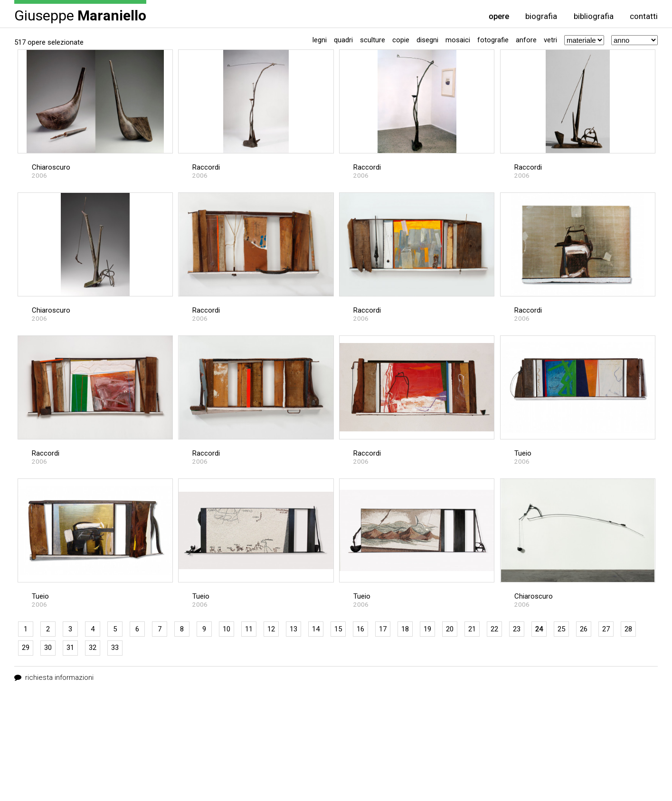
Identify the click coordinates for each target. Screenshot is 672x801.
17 (383, 629)
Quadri (343, 40)
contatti (644, 16)
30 (48, 648)
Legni (320, 40)
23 (517, 629)
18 (405, 629)
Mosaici (458, 40)
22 (494, 629)
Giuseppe (80, 15)
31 (70, 648)
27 (606, 629)
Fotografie (493, 40)
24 (539, 629)
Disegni (427, 40)
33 (115, 648)
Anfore (526, 40)
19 (427, 629)
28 (628, 629)
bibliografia (594, 16)
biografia (541, 16)
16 (360, 629)
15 (338, 629)
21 (472, 629)
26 (584, 629)
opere (499, 16)
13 (293, 629)
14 (316, 629)
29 (26, 648)
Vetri (550, 40)
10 (227, 629)
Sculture (373, 40)
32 (93, 648)
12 (271, 629)
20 (450, 629)
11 (249, 629)
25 (561, 629)
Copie (401, 40)
